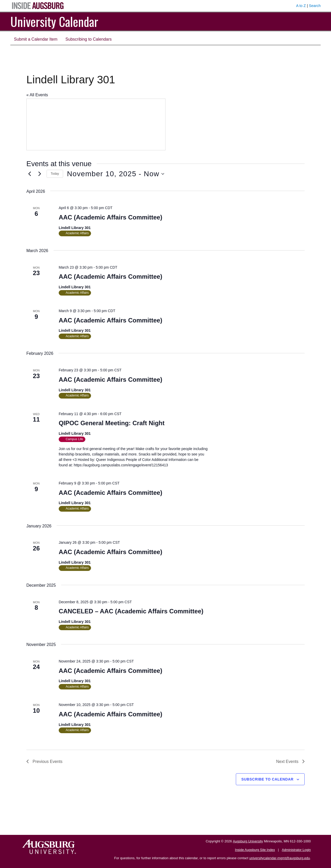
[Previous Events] (29, 174)
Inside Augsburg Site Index (255, 850)
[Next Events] (40, 174)
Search (315, 6)
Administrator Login (296, 850)
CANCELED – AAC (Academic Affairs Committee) (131, 611)
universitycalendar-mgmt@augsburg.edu (280, 858)
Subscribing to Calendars (89, 39)
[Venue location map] (96, 124)
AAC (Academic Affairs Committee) (111, 217)
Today (55, 174)
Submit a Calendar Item (36, 39)
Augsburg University (248, 841)
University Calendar (54, 21)
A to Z (301, 6)
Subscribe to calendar (267, 779)
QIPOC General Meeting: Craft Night (112, 423)
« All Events (37, 95)
